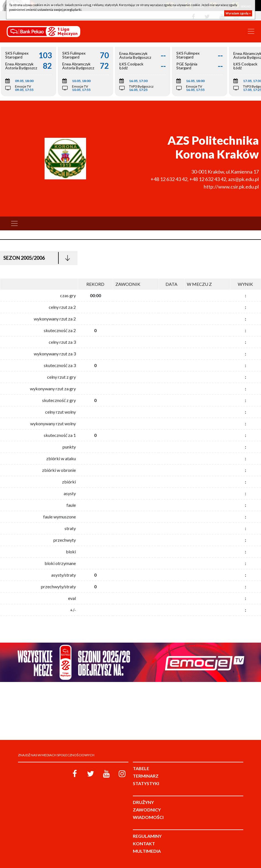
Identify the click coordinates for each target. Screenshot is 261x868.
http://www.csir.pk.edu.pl (231, 187)
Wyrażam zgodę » (238, 13)
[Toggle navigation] (251, 31)
